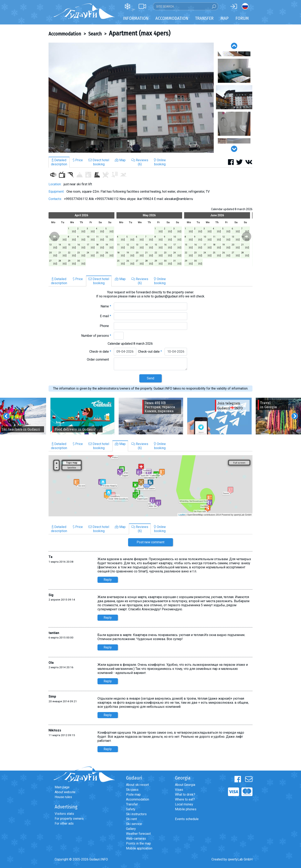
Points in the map (138, 843)
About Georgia (185, 785)
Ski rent (131, 819)
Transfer (132, 804)
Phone (105, 326)
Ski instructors (136, 814)
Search (95, 34)
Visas (179, 790)
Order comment (99, 359)
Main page (62, 787)
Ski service (134, 824)
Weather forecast (138, 834)
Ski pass (132, 790)
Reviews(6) (140, 162)
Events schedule (187, 819)
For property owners (69, 819)
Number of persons (96, 336)
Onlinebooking (160, 162)
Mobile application (139, 848)
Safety (131, 809)
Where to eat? (185, 799)
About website (65, 792)
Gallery (131, 829)
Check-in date (100, 352)
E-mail (106, 316)
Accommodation (65, 34)
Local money (184, 804)
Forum (242, 18)
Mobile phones (186, 809)
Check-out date (150, 352)
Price (78, 160)
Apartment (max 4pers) (140, 33)
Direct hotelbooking (99, 162)
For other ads (64, 823)
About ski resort (137, 785)
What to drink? (185, 795)
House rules (63, 797)
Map (225, 18)
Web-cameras (136, 839)
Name (106, 306)
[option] (131, 98)
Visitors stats (64, 814)
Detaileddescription (59, 162)
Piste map (133, 795)
